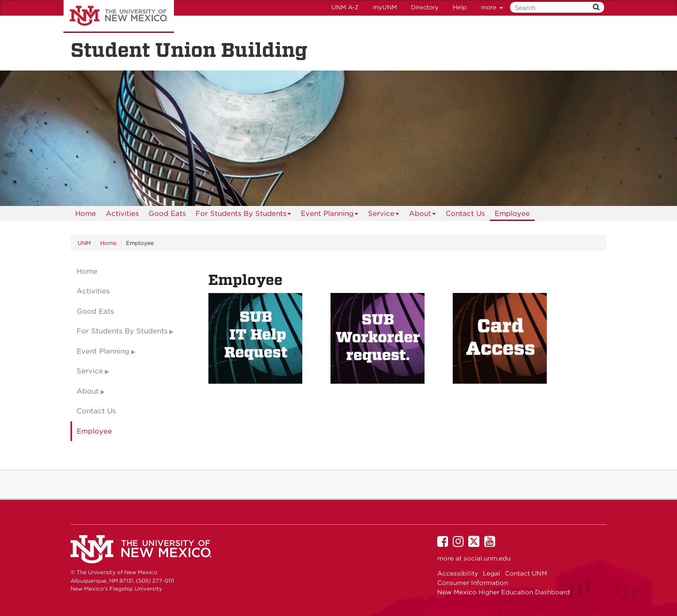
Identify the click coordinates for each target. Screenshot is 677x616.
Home (86, 213)
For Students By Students (244, 215)
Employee (512, 213)
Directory (425, 7)
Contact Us (465, 213)
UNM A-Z (345, 7)
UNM (84, 243)
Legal (492, 573)
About (423, 215)
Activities (122, 213)
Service (384, 215)
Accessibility (458, 573)
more (492, 7)
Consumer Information (472, 583)
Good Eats (167, 213)
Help (460, 7)
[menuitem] (86, 213)
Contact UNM (526, 573)
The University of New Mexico (119, 16)
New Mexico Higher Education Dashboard (504, 592)
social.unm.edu (487, 558)
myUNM (385, 7)
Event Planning (330, 215)
